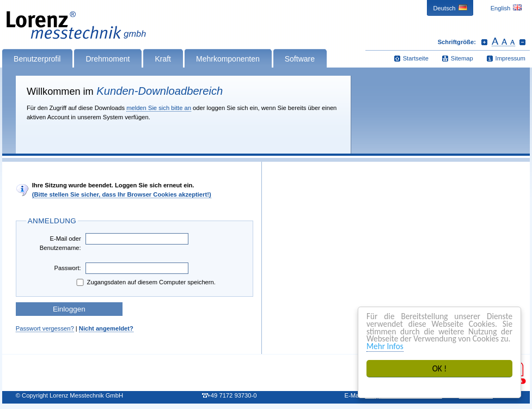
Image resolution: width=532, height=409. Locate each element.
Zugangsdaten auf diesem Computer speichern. (145, 282)
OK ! (440, 368)
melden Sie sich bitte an (159, 108)
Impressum (510, 58)
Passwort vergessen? (45, 328)
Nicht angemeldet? (106, 328)
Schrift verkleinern (522, 42)
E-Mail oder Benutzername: (60, 243)
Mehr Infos (385, 346)
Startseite (416, 58)
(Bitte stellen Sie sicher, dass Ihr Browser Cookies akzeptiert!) (122, 194)
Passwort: (68, 268)
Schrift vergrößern (484, 42)
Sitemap (462, 58)
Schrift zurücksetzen (503, 42)
